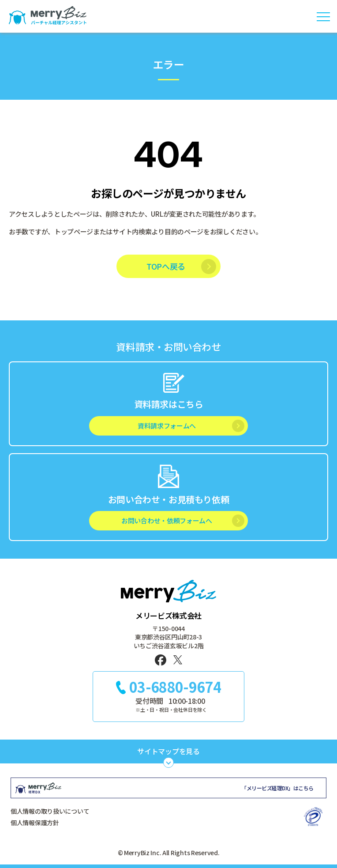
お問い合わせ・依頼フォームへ (167, 520)
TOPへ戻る (166, 266)
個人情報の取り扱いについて (50, 811)
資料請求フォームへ (167, 426)
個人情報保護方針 (35, 823)
